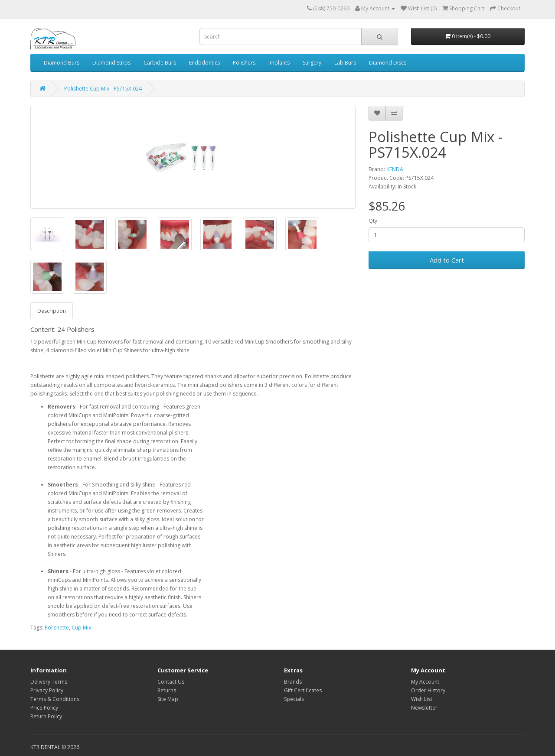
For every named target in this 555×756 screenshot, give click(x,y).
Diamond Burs (62, 63)
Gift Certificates (303, 690)
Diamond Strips (111, 63)
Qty (373, 221)
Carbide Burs (160, 63)
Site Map (168, 699)
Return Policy (46, 716)
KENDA (395, 169)
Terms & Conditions (55, 699)
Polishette (57, 628)
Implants (279, 63)
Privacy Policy (47, 690)
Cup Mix (81, 628)
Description (52, 311)
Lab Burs (345, 63)
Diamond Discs (388, 63)
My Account (425, 682)
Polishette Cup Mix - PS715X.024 (103, 89)
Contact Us (171, 682)
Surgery (312, 63)
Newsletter (424, 708)
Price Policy (44, 708)
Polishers (244, 63)
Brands (293, 682)
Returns (167, 690)
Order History (428, 690)
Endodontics (204, 63)
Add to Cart (447, 260)
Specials (294, 699)
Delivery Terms (49, 682)
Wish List (422, 699)
